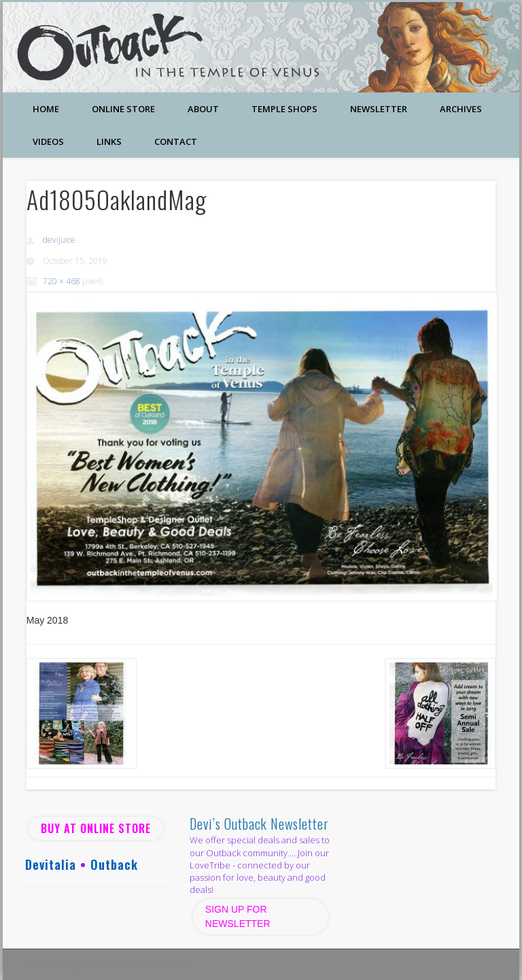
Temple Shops (284, 109)
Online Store (123, 109)
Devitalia (51, 864)
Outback (114, 864)
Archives (461, 109)
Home (46, 109)
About (203, 109)
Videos (48, 141)
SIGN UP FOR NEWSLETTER (239, 916)
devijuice (59, 240)
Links (109, 141)
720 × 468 (62, 281)
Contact (176, 141)
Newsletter (379, 109)
